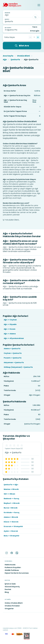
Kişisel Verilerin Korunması (17, 573)
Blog (7, 592)
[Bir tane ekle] (38, 37)
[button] (39, 5)
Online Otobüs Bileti (14, 603)
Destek (8, 589)
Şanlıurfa (15, 60)
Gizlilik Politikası (12, 570)
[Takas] (35, 17)
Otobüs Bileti (23, 56)
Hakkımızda (10, 565)
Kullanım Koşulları (13, 567)
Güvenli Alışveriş (12, 587)
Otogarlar (9, 609)
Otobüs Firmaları (12, 606)
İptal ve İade (10, 584)
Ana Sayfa (8, 56)
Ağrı (5, 60)
